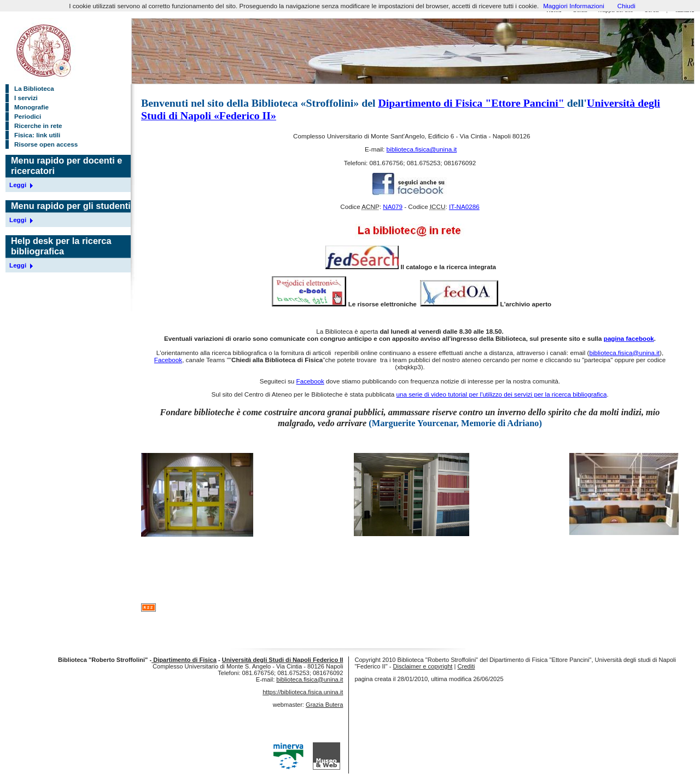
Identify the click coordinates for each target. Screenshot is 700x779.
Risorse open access (46, 144)
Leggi (18, 185)
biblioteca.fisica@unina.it (422, 149)
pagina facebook (629, 338)
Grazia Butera (324, 705)
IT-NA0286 (464, 207)
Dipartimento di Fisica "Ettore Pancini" (471, 103)
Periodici (28, 116)
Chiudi (626, 6)
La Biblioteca (34, 88)
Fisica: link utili (37, 135)
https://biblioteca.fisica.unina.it (303, 692)
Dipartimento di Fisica (184, 660)
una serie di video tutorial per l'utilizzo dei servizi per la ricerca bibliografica (501, 394)
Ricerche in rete (38, 126)
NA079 (393, 207)
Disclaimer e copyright (422, 666)
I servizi (26, 98)
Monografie (31, 107)
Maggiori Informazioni (574, 6)
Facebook (168, 360)
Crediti (466, 666)
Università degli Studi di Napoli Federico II (283, 660)
